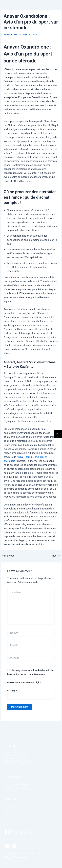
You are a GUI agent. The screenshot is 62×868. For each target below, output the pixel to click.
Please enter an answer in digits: (24, 682)
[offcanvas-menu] (56, 11)
